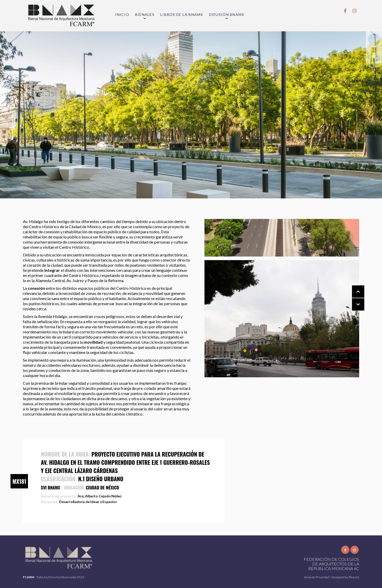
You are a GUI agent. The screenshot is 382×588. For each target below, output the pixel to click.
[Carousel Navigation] (353, 298)
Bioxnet (354, 577)
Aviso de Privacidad (317, 577)
